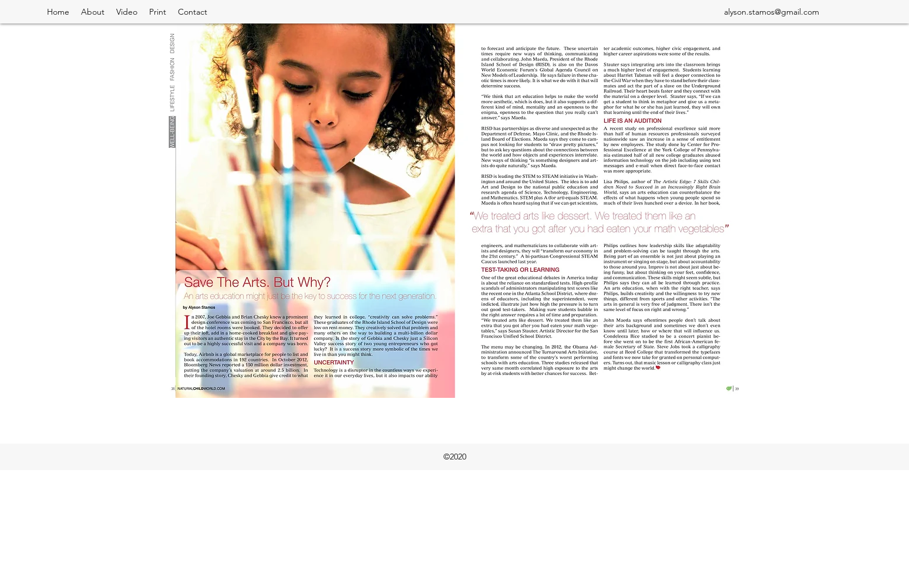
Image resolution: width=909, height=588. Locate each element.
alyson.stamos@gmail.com (772, 12)
